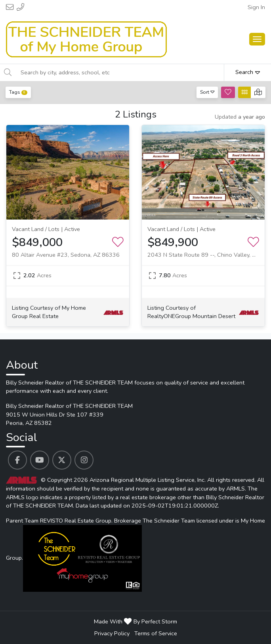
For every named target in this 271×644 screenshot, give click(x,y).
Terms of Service (156, 633)
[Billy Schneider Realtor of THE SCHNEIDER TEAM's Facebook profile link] (17, 460)
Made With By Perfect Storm (135, 621)
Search (248, 72)
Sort (207, 92)
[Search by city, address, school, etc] (120, 72)
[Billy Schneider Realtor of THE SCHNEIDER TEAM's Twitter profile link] (62, 460)
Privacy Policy (112, 633)
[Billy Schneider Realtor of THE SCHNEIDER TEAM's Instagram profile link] (84, 460)
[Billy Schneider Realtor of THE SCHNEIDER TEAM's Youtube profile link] (40, 460)
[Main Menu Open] (257, 39)
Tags (18, 92)
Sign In (256, 7)
